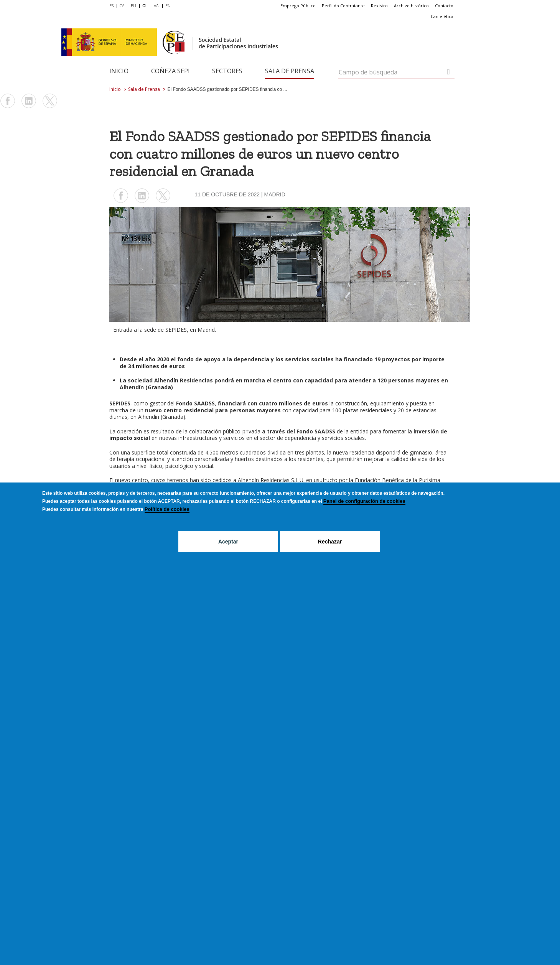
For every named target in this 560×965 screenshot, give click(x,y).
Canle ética (442, 16)
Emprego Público (298, 6)
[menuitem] (113, 6)
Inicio (119, 71)
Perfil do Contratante (343, 6)
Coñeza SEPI (170, 71)
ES (111, 6)
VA (156, 6)
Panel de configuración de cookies (364, 501)
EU (133, 6)
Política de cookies (167, 509)
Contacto (444, 6)
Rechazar (330, 542)
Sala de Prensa (290, 71)
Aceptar (228, 542)
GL (145, 6)
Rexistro (379, 6)
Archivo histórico (411, 6)
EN (168, 6)
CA (122, 6)
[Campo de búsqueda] (449, 72)
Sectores (227, 71)
